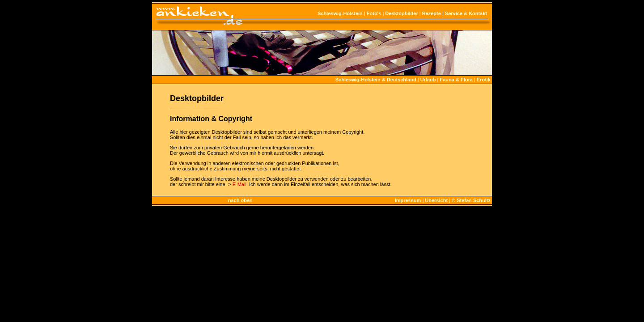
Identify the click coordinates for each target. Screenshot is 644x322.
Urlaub (428, 80)
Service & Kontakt (466, 13)
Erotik (484, 80)
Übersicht (436, 200)
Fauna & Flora (456, 80)
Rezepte (432, 13)
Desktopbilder (401, 13)
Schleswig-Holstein (340, 13)
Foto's (374, 13)
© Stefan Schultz (471, 200)
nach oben (240, 200)
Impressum (408, 200)
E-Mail (239, 184)
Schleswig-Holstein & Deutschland (376, 80)
